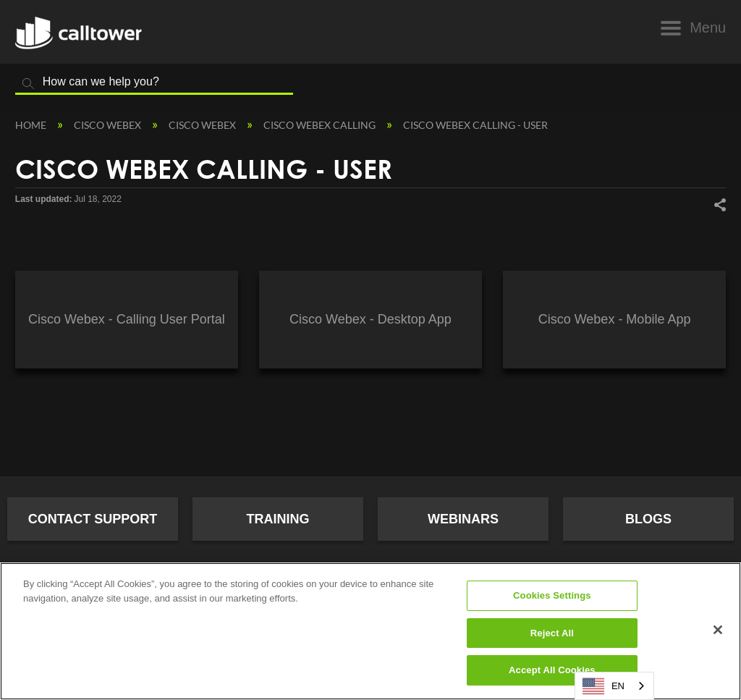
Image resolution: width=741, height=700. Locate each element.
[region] (370, 631)
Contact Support (93, 519)
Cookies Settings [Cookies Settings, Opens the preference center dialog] (552, 595)
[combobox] (614, 686)
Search (28, 84)
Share (719, 204)
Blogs (648, 519)
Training (278, 519)
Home (32, 125)
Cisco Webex (109, 125)
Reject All (552, 633)
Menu (708, 28)
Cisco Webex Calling (321, 125)
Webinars (463, 519)
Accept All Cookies (552, 670)
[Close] (718, 630)
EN (604, 686)
